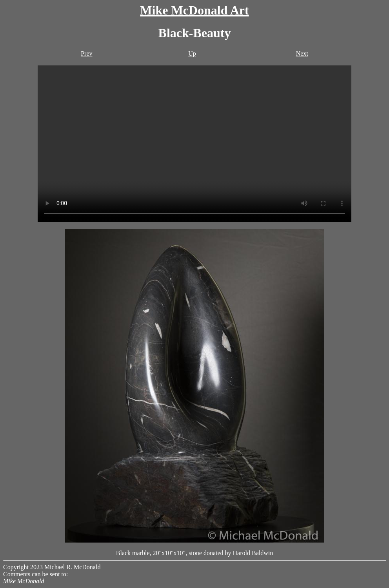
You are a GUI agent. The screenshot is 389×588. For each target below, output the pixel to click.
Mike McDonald (24, 581)
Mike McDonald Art (194, 10)
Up (192, 53)
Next (302, 53)
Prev (86, 53)
